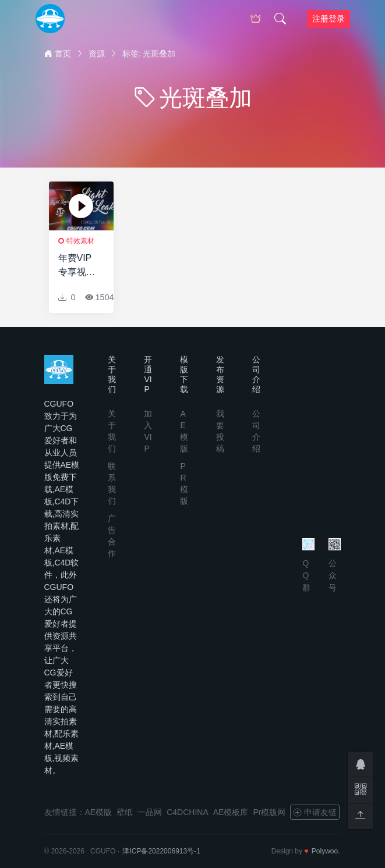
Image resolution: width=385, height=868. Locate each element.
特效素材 (80, 241)
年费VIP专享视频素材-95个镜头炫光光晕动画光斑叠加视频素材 (79, 266)
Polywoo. (326, 851)
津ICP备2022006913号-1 (161, 851)
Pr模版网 (269, 812)
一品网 (150, 812)
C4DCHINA (188, 812)
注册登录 (329, 19)
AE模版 (99, 812)
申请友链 (315, 812)
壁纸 (125, 812)
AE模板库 (231, 812)
